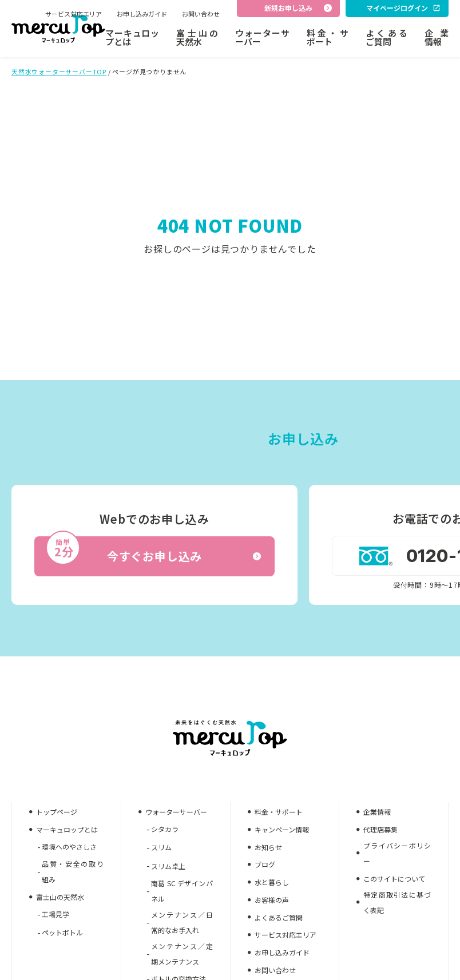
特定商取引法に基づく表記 (397, 903)
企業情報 (437, 37)
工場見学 (55, 914)
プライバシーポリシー (397, 853)
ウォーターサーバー (262, 37)
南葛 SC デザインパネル (182, 891)
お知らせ (268, 847)
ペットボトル (62, 932)
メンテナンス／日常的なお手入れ (182, 923)
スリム (161, 847)
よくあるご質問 (386, 37)
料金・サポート (328, 37)
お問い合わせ (201, 14)
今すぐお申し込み (153, 551)
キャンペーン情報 (282, 829)
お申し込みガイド (142, 14)
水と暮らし (272, 882)
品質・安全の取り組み (73, 872)
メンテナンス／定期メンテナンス (182, 954)
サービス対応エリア (74, 14)
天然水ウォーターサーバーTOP (59, 71)
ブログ (265, 864)
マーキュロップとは (132, 37)
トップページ (57, 812)
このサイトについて (394, 879)
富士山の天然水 (197, 37)
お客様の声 (272, 900)
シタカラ (165, 829)
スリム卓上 (168, 866)
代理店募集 (380, 829)
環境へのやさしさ (69, 846)
